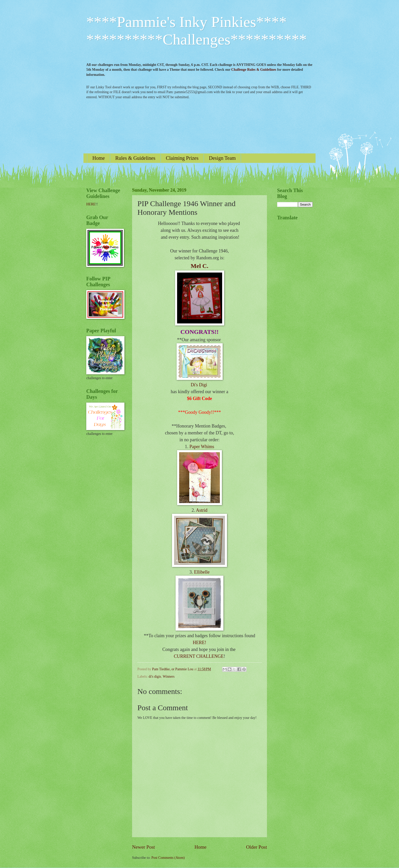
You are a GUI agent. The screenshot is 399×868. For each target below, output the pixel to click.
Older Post (256, 847)
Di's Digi (199, 385)
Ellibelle (202, 572)
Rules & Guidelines (135, 158)
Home (99, 158)
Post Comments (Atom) (168, 858)
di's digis (155, 677)
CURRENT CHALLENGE (199, 656)
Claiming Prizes (182, 158)
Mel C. (199, 266)
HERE (91, 204)
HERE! (200, 643)
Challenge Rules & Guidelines (254, 70)
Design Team (222, 158)
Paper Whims (202, 447)
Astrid (202, 510)
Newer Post (144, 847)
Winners (169, 677)
